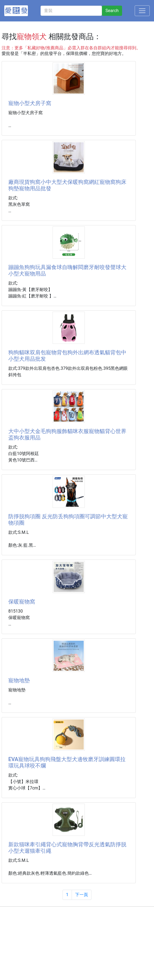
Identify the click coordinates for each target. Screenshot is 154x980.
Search (112, 11)
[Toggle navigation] (142, 11)
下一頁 (82, 895)
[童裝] (71, 11)
